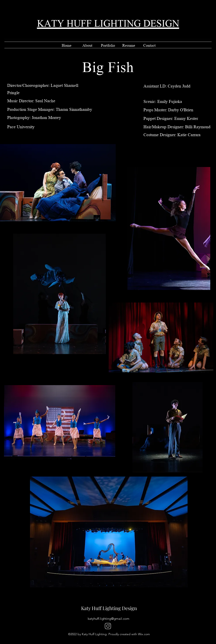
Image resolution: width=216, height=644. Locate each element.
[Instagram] (108, 626)
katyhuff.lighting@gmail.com (109, 619)
